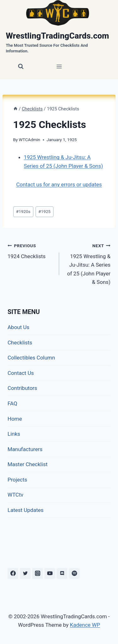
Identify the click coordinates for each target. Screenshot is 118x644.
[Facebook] (13, 573)
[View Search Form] (21, 67)
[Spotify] (74, 573)
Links (14, 434)
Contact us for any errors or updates (59, 184)
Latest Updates (25, 510)
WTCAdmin (30, 140)
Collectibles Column (31, 358)
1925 (45, 211)
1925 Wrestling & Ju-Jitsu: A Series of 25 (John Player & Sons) (88, 263)
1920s (23, 211)
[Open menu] (59, 67)
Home (15, 419)
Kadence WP (85, 625)
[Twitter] (25, 573)
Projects (17, 480)
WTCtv (15, 495)
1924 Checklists (31, 250)
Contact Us (21, 373)
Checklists (20, 343)
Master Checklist (28, 464)
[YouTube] (50, 573)
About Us (18, 327)
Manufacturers (25, 449)
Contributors (22, 388)
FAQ (12, 403)
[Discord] (62, 573)
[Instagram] (37, 573)
